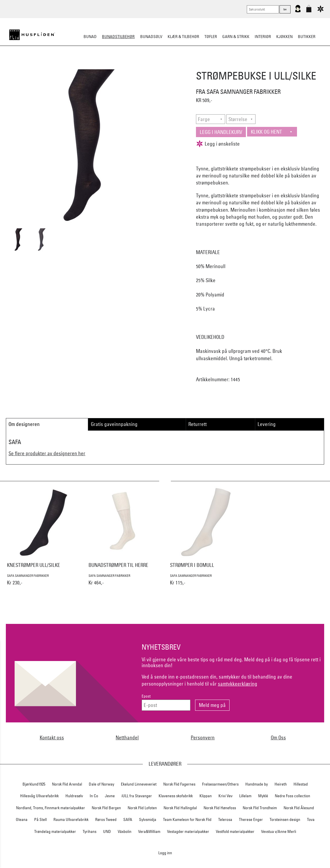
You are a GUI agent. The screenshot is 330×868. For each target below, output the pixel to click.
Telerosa (225, 819)
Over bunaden (180, 65)
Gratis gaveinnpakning (114, 424)
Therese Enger (251, 819)
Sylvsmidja (148, 819)
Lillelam (245, 796)
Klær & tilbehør (183, 37)
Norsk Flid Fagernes (179, 784)
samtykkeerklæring (238, 684)
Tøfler (211, 37)
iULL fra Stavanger (137, 796)
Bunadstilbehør (118, 37)
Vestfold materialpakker (235, 831)
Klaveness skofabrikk (176, 796)
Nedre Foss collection (292, 796)
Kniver (242, 65)
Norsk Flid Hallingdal (180, 808)
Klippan (206, 796)
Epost (146, 696)
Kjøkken (284, 37)
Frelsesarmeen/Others (220, 784)
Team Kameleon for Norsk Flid (187, 819)
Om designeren (24, 424)
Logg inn (165, 853)
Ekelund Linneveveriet (139, 784)
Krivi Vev (225, 796)
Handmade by (257, 784)
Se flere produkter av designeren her (47, 453)
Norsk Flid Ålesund (299, 808)
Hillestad (301, 784)
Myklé (263, 796)
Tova (311, 819)
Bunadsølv (151, 37)
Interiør (263, 37)
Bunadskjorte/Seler (86, 65)
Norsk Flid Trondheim (260, 808)
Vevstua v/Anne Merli (279, 831)
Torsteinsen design (285, 819)
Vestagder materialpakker (188, 831)
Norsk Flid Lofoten (142, 808)
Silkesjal (120, 65)
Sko (57, 65)
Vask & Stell (265, 65)
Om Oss (278, 737)
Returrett (198, 424)
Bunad (90, 37)
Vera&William (149, 831)
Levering (267, 424)
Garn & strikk (236, 37)
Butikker (307, 37)
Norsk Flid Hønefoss (220, 808)
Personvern (203, 737)
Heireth (281, 784)
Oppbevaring (148, 65)
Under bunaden (215, 65)
